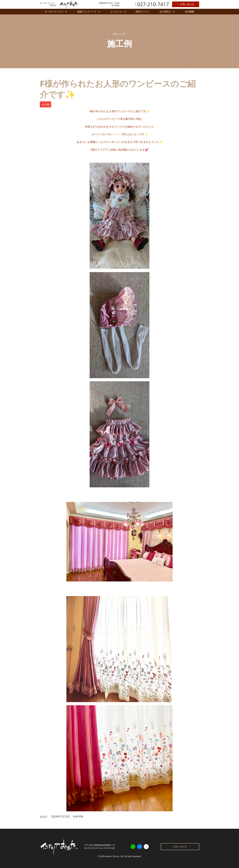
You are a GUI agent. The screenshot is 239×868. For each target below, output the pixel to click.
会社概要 (190, 12)
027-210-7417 (93, 848)
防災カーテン (143, 12)
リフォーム (116, 12)
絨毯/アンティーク (87, 12)
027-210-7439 (109, 848)
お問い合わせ (186, 4)
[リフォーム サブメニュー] (125, 12)
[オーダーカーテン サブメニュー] (66, 12)
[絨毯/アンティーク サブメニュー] (99, 12)
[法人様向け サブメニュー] (174, 12)
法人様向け (165, 12)
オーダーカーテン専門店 (48, 4)
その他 (45, 104)
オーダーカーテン (54, 12)
